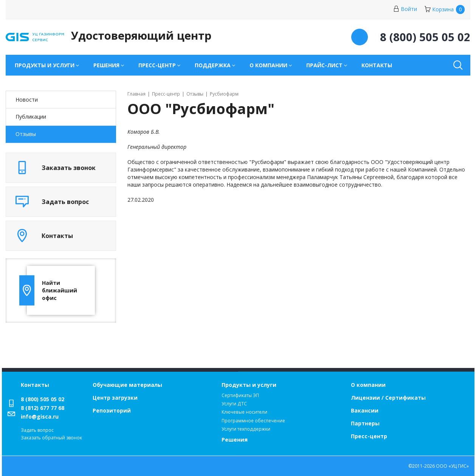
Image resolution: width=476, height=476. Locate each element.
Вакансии (365, 410)
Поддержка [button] (213, 65)
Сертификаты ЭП (240, 395)
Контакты (377, 65)
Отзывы (26, 134)
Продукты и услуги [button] (45, 65)
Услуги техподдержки (246, 429)
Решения (235, 440)
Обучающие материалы (127, 385)
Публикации (31, 117)
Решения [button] (106, 65)
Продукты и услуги (249, 385)
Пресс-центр (369, 436)
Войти (405, 9)
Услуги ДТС (234, 404)
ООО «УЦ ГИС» (452, 466)
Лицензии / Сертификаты (388, 398)
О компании (368, 385)
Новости (27, 100)
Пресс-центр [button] (157, 65)
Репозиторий (112, 410)
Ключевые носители (244, 412)
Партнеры (365, 423)
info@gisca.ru (40, 416)
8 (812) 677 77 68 (43, 408)
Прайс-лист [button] (324, 65)
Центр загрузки (115, 398)
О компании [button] (268, 65)
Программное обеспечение (253, 421)
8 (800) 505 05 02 (43, 399)
